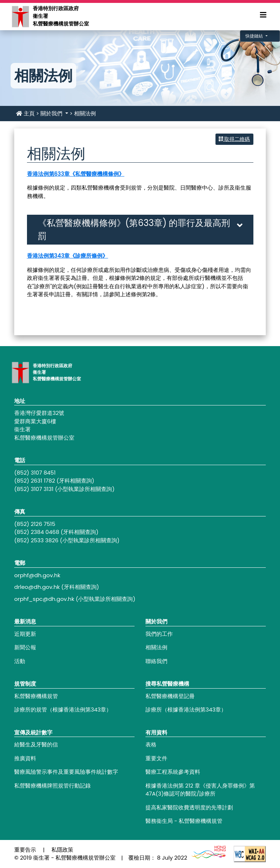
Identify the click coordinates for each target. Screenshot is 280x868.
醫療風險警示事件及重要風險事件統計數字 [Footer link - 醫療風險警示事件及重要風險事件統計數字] (66, 772)
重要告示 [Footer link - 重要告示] (25, 850)
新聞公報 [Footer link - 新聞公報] (25, 647)
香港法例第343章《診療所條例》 (68, 256)
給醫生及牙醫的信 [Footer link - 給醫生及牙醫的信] (36, 744)
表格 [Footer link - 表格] (151, 744)
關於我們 (52, 113)
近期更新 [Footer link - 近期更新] (25, 634)
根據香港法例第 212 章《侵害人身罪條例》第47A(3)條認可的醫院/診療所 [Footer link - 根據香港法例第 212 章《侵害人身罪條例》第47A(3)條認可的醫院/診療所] (200, 790)
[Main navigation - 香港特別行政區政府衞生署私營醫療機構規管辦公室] (20, 16)
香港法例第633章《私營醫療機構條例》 (76, 174)
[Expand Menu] (263, 15)
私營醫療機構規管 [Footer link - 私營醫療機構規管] (36, 696)
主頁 (25, 113)
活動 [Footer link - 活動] (20, 661)
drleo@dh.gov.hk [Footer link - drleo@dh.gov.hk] (37, 587)
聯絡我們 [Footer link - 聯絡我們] (156, 661)
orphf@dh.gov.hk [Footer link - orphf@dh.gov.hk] (37, 575)
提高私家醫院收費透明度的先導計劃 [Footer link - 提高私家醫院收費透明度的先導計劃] (189, 807)
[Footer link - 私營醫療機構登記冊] (206, 696)
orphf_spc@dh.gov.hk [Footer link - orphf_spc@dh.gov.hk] (44, 599)
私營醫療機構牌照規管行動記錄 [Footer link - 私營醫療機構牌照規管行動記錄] (52, 786)
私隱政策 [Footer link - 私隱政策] (62, 850)
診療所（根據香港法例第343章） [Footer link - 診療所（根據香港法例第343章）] (186, 710)
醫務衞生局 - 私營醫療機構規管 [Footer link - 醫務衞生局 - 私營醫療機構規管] (184, 821)
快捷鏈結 (255, 36)
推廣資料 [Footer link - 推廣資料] (25, 758)
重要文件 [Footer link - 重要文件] (156, 758)
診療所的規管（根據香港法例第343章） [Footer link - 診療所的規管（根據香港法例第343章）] (63, 710)
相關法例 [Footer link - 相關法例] (156, 647)
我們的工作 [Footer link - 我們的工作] (159, 634)
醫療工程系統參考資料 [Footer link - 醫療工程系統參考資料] (173, 772)
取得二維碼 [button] (234, 139)
